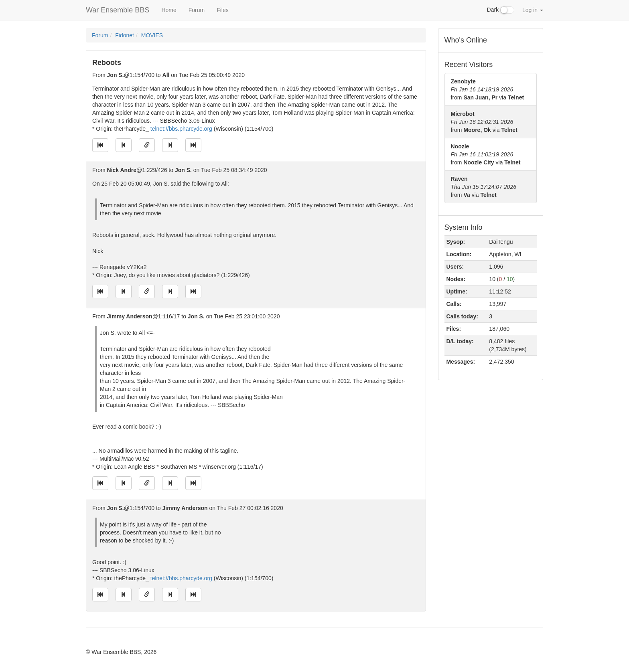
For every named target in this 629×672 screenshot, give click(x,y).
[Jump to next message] (170, 145)
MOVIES (152, 35)
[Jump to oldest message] (100, 145)
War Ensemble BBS (118, 10)
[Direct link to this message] (147, 145)
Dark (501, 10)
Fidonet (125, 35)
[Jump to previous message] (124, 145)
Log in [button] (533, 10)
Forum (197, 10)
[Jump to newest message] (193, 145)
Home (169, 10)
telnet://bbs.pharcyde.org (181, 129)
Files (223, 10)
